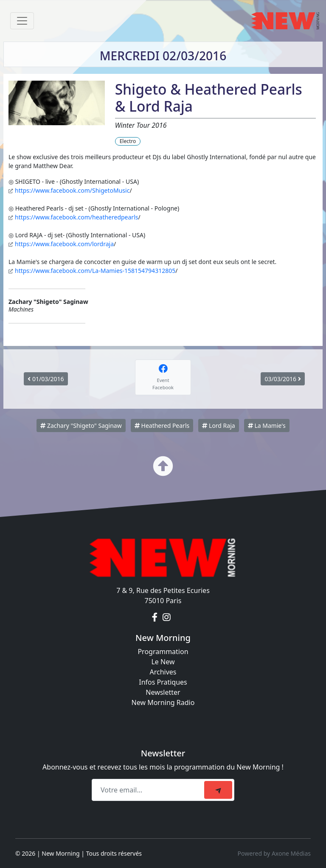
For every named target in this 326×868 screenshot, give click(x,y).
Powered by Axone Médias (274, 853)
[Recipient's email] (149, 790)
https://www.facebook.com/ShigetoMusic (72, 190)
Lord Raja (218, 426)
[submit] (218, 790)
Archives (163, 672)
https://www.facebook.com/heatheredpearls (76, 217)
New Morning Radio (163, 702)
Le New (163, 662)
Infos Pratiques (163, 682)
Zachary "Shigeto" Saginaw (81, 426)
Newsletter (163, 692)
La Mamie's (267, 426)
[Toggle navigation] (22, 21)
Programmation (163, 652)
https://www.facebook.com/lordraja (64, 244)
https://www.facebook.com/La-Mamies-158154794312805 (95, 271)
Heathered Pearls (162, 426)
